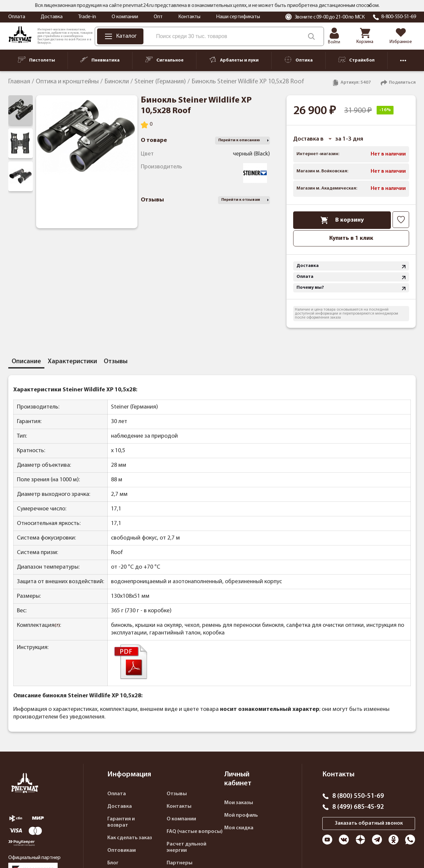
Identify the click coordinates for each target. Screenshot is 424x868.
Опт (158, 17)
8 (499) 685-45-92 (358, 807)
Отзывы (177, 794)
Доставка (52, 17)
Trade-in (87, 17)
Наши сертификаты (238, 17)
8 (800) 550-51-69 (358, 796)
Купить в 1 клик (351, 238)
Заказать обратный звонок (369, 823)
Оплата (17, 17)
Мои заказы (239, 803)
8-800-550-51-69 (399, 17)
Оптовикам (122, 850)
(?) (57, 626)
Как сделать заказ (130, 838)
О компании (125, 17)
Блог (113, 863)
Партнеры (180, 863)
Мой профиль (241, 815)
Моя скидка (239, 828)
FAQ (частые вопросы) (195, 832)
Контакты (189, 17)
